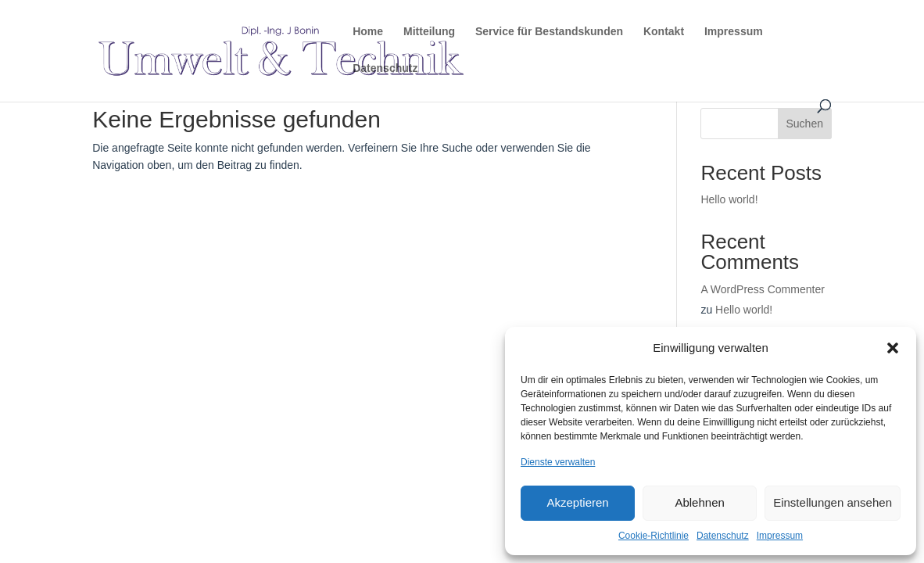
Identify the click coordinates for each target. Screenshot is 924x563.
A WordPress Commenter (762, 289)
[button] (893, 348)
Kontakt (664, 32)
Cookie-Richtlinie (654, 536)
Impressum (780, 536)
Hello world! (729, 199)
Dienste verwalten (558, 462)
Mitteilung (429, 32)
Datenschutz (723, 536)
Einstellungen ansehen (833, 502)
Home (368, 32)
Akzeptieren (577, 502)
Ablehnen (699, 502)
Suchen (805, 124)
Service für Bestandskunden (549, 32)
